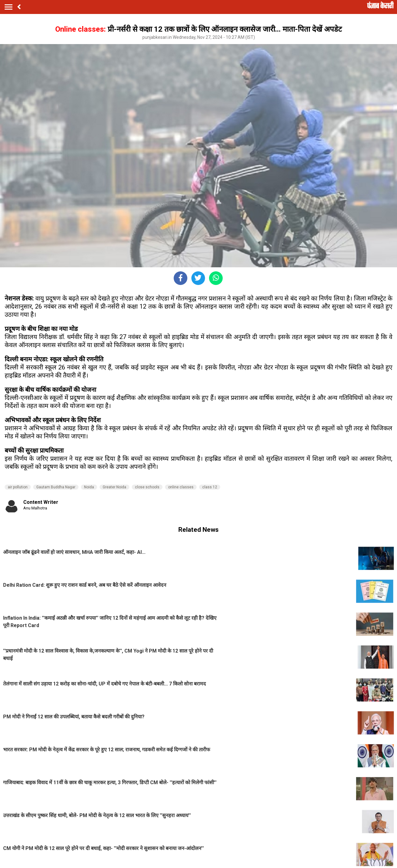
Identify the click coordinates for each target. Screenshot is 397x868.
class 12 (210, 487)
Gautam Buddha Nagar (56, 487)
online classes (181, 487)
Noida (89, 487)
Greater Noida (114, 487)
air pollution (18, 487)
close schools (147, 487)
